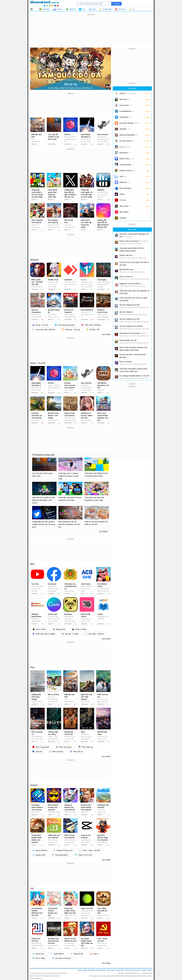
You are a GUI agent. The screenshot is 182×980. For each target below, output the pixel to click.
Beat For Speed (126, 362)
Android (34, 785)
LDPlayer (123, 218)
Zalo (123, 176)
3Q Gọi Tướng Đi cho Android (131, 326)
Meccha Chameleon (129, 135)
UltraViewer (125, 117)
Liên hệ (128, 970)
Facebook (136, 970)
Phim (33, 667)
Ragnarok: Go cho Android (131, 284)
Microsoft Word (128, 189)
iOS (32, 889)
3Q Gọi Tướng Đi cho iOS (129, 319)
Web (32, 564)
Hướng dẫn (119, 970)
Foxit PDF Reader (129, 123)
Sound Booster (127, 165)
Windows (34, 260)
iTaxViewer (125, 153)
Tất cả (33, 9)
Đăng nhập (82, 970)
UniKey (128, 94)
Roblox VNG (127, 159)
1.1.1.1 (125, 147)
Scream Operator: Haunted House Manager (133, 356)
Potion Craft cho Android (134, 241)
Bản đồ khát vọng (126, 269)
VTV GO (123, 200)
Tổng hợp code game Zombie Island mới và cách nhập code (133, 370)
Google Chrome (127, 170)
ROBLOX (125, 182)
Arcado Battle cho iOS (128, 340)
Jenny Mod (125, 206)
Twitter (144, 970)
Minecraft (125, 99)
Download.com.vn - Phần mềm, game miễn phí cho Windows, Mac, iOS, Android (45, 4)
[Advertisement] (91, 32)
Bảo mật (110, 970)
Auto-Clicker (126, 105)
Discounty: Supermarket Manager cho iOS (134, 235)
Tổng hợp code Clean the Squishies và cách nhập (134, 292)
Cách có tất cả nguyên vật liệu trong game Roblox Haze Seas (133, 349)
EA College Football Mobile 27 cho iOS (134, 376)
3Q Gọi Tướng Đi (126, 312)
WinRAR (125, 129)
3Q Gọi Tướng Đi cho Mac (130, 305)
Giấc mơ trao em (126, 276)
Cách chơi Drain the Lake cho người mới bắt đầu (133, 299)
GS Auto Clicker (127, 141)
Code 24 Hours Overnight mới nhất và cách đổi (134, 264)
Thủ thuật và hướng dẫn (43, 455)
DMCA (150, 970)
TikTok (122, 194)
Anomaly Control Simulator (133, 333)
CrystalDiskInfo (127, 111)
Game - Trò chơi (38, 363)
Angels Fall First (127, 255)
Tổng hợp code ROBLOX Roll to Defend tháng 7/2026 (132, 249)
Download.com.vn (136, 973)
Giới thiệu (92, 970)
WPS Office (124, 212)
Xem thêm (106, 334)
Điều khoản (101, 970)
